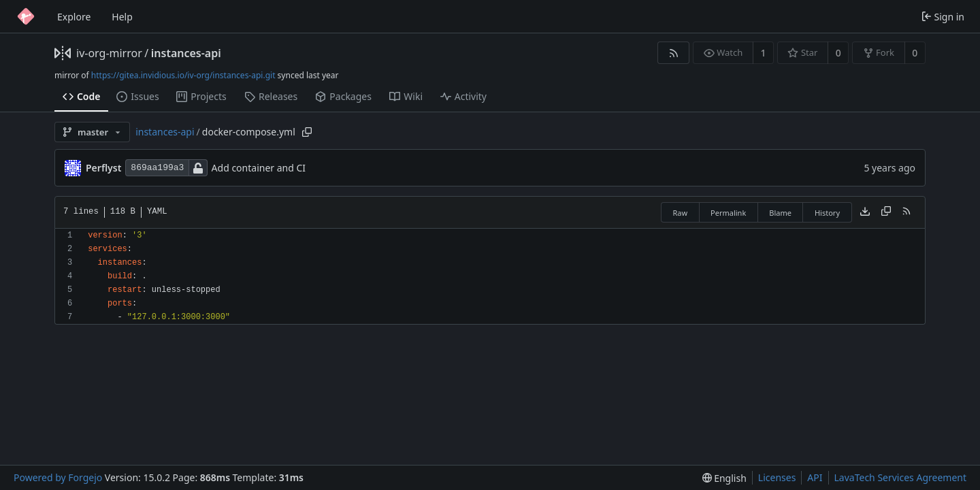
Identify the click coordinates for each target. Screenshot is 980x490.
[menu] (724, 478)
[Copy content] (886, 212)
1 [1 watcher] (764, 53)
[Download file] (865, 212)
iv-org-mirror (109, 53)
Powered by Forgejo (58, 477)
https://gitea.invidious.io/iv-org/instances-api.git (183, 75)
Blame (780, 213)
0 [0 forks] (915, 53)
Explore (74, 17)
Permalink (728, 213)
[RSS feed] (673, 53)
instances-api (186, 53)
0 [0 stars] (838, 53)
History (827, 213)
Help (122, 17)
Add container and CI (259, 168)
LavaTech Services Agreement (900, 477)
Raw (680, 213)
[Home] (26, 16)
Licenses (777, 477)
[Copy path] (307, 132)
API (815, 477)
